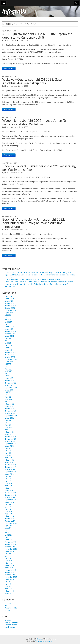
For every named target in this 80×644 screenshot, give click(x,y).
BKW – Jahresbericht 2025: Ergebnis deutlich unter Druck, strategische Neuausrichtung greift (38, 272)
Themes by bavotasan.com (44, 641)
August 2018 (9, 502)
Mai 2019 (8, 481)
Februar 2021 (9, 432)
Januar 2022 (9, 406)
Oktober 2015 (10, 575)
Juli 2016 (8, 554)
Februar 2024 (9, 348)
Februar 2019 (9, 488)
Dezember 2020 (10, 437)
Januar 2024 (9, 350)
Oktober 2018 (10, 497)
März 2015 (8, 589)
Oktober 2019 (10, 469)
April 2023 (8, 371)
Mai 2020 (8, 453)
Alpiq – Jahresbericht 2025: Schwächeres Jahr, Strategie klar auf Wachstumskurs (33, 279)
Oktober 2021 (10, 413)
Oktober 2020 (10, 441)
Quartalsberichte (10, 31)
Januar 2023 (9, 378)
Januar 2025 (9, 329)
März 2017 (8, 537)
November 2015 (10, 572)
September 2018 (11, 500)
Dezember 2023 (10, 352)
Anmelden (8, 620)
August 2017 (9, 526)
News (7, 606)
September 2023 (11, 359)
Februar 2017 (9, 540)
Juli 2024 (8, 338)
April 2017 (8, 535)
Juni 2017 (8, 530)
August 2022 (9, 390)
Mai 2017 (8, 533)
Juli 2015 (8, 582)
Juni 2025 (8, 317)
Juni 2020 (8, 451)
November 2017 (10, 519)
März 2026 (8, 296)
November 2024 (10, 331)
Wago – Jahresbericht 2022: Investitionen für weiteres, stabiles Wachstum (35, 122)
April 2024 (8, 343)
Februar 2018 (9, 516)
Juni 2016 (8, 556)
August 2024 (9, 336)
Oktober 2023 (10, 357)
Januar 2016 (9, 568)
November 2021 (10, 411)
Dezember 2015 (10, 570)
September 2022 (11, 388)
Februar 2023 (9, 376)
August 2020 (9, 446)
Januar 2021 (9, 434)
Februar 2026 (9, 299)
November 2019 (10, 467)
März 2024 (8, 345)
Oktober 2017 (10, 521)
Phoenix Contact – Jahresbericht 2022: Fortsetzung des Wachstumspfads (39, 168)
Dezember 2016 (10, 542)
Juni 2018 (8, 507)
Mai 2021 (8, 425)
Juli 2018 (8, 505)
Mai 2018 (8, 509)
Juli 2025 (8, 315)
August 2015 (9, 579)
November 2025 (10, 306)
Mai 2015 (8, 584)
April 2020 (8, 455)
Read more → (9, 68)
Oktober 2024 (10, 334)
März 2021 (8, 430)
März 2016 (8, 563)
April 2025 (8, 322)
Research (8, 610)
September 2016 (11, 549)
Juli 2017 (8, 528)
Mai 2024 (8, 341)
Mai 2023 (8, 369)
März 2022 (8, 402)
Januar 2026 (9, 301)
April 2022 (8, 399)
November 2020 (10, 439)
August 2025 (9, 313)
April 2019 (8, 483)
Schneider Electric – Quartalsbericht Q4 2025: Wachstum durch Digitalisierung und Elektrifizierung (40, 282)
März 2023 (8, 373)
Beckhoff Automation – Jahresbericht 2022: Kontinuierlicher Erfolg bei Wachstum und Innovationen (34, 223)
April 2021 (8, 427)
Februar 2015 (9, 591)
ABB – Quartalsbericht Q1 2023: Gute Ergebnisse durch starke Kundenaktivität (37, 36)
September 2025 (11, 310)
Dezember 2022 (10, 380)
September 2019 (11, 472)
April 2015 (8, 586)
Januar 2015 (9, 593)
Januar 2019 (9, 490)
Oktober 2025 (10, 308)
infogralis (14, 11)
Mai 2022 (8, 397)
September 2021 (11, 416)
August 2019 (9, 474)
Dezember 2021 (10, 409)
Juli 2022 (8, 392)
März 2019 (8, 486)
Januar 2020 (9, 462)
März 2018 (8, 514)
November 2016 (10, 544)
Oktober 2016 (10, 547)
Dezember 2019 (10, 465)
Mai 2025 (8, 320)
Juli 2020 (8, 448)
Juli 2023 (8, 364)
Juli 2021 (8, 420)
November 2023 (10, 355)
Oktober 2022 (10, 385)
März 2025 (8, 324)
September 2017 (11, 523)
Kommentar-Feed (11, 625)
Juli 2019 (8, 476)
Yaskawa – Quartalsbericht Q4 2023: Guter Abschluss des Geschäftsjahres (33, 81)
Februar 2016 (9, 565)
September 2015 (11, 577)
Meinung (8, 603)
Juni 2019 (8, 479)
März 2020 (8, 458)
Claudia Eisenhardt (10, 41)
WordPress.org (10, 627)
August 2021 (9, 418)
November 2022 (10, 383)
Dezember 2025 (10, 303)
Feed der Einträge (11, 622)
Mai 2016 (8, 558)
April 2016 (8, 561)
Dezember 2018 (10, 493)
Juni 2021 (8, 423)
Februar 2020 (9, 460)
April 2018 (8, 511)
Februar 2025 (9, 327)
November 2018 (10, 495)
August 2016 (9, 551)
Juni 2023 (8, 366)
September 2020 (11, 444)
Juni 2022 (8, 394)
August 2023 (9, 362)
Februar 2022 (9, 404)
